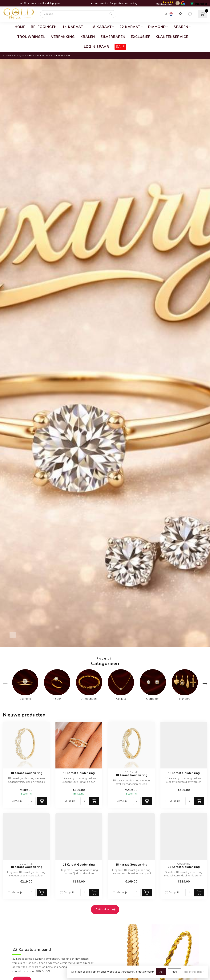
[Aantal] (32, 801)
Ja (161, 972)
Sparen (181, 27)
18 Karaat (101, 27)
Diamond (157, 27)
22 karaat (130, 27)
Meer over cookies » (193, 972)
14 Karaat (73, 27)
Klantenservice (172, 37)
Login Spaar (96, 47)
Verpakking (63, 37)
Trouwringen (31, 37)
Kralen (88, 37)
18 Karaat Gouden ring (26, 773)
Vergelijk (17, 801)
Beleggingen (44, 27)
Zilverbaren (113, 37)
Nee (174, 972)
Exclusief (141, 37)
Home (20, 27)
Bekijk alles (106, 910)
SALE (120, 47)
